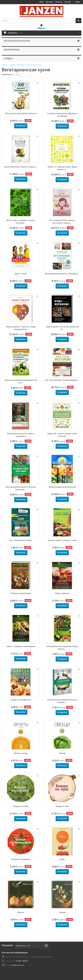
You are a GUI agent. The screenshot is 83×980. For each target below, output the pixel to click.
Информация (12, 50)
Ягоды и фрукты (62, 593)
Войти (78, 2)
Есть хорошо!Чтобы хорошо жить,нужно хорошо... (62, 222)
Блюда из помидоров (21, 859)
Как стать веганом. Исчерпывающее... (62, 380)
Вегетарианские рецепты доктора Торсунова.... (21, 488)
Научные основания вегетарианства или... (21, 381)
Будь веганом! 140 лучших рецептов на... (62, 328)
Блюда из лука (62, 806)
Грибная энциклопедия (21, 593)
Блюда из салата (21, 806)
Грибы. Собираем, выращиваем (21, 646)
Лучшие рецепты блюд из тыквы (62, 540)
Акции (41, 2)
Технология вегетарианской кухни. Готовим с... (62, 701)
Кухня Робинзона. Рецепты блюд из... (21, 167)
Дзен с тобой (21, 274)
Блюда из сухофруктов (21, 700)
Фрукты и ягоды (21, 753)
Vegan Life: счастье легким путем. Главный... (62, 435)
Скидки (8, 58)
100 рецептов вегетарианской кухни (21, 113)
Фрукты (21, 912)
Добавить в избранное (37, 83)
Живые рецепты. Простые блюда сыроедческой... (21, 328)
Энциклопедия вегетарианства (62, 487)
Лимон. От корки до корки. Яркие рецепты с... (62, 168)
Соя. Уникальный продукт (21, 540)
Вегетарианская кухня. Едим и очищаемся (21, 435)
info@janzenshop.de (18, 965)
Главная (4, 65)
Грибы (62, 859)
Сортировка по (7, 75)
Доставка (50, 2)
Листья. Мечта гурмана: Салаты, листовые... (21, 222)
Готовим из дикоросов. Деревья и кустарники (62, 115)
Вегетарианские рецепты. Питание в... (62, 274)
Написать (59, 2)
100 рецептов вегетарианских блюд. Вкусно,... (62, 648)
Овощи (62, 753)
